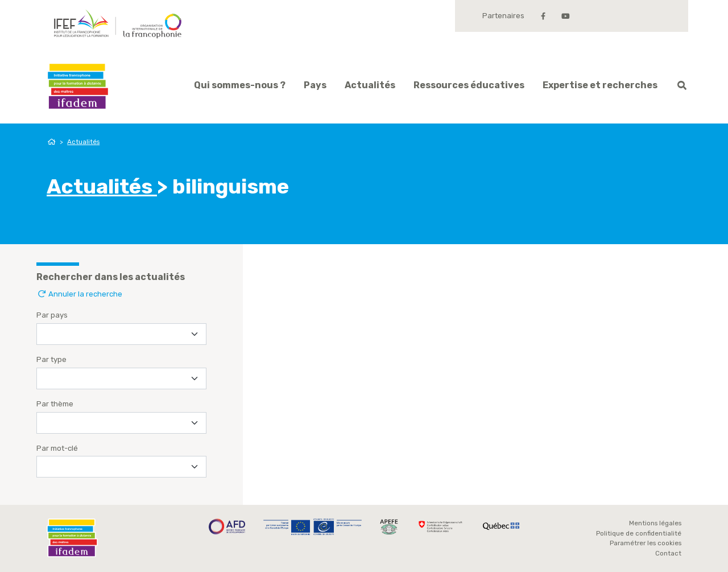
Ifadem (78, 86)
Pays (315, 85)
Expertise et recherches (600, 85)
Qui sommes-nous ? (240, 85)
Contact (668, 553)
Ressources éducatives (469, 85)
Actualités (370, 85)
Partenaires (503, 16)
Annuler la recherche (79, 294)
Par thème (55, 404)
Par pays (52, 315)
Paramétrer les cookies (646, 543)
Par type (51, 359)
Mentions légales (655, 523)
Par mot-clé (57, 448)
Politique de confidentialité (639, 533)
